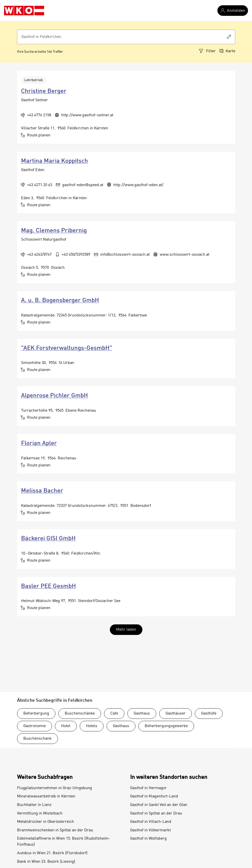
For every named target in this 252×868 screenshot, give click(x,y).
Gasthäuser (176, 714)
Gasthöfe (209, 714)
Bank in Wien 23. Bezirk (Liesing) (46, 862)
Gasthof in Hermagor (148, 788)
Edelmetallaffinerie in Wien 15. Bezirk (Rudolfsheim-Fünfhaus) (64, 842)
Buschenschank (37, 739)
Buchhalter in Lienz (34, 805)
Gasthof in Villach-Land (151, 822)
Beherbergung (36, 714)
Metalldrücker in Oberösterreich (46, 822)
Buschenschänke (80, 714)
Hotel (66, 726)
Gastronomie (34, 726)
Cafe (114, 714)
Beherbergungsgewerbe (166, 726)
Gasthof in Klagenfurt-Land (154, 796)
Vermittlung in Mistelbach (40, 813)
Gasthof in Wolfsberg (148, 839)
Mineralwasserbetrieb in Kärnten (46, 796)
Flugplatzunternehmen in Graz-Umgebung (55, 788)
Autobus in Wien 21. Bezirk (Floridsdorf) (52, 853)
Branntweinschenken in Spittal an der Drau (55, 830)
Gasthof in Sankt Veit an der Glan (159, 805)
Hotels (92, 726)
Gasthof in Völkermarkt (150, 830)
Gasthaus (142, 714)
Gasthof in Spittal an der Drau (156, 813)
